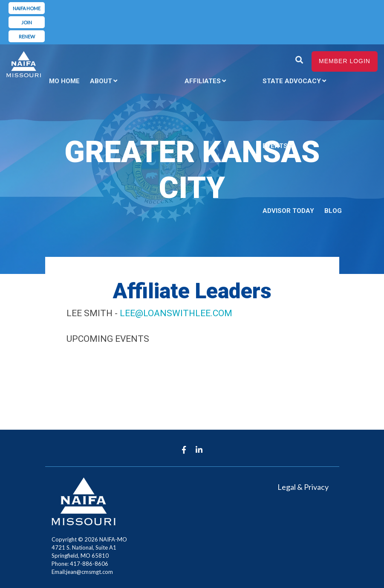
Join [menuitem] (27, 22)
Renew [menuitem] (27, 36)
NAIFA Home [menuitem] (27, 8)
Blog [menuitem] (333, 211)
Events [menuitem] (275, 146)
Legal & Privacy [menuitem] (303, 487)
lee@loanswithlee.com (176, 313)
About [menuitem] (101, 81)
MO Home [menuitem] (64, 81)
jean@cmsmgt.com (90, 572)
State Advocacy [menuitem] (292, 81)
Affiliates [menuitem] (203, 81)
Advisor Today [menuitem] (288, 211)
